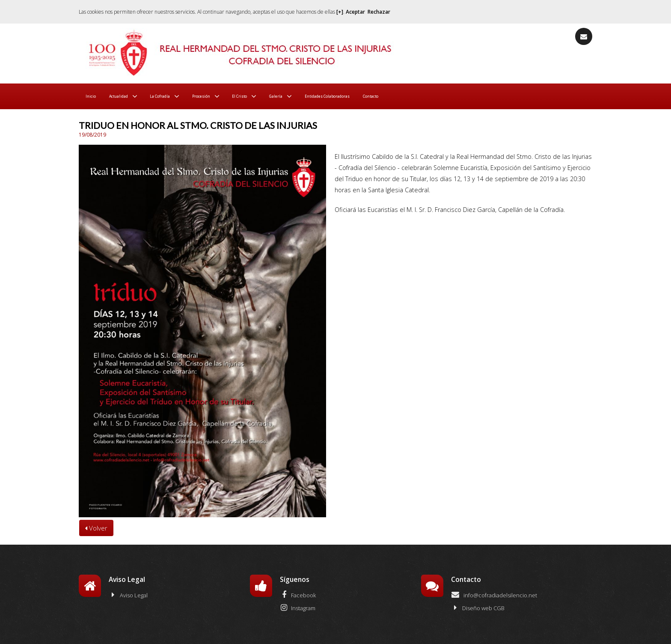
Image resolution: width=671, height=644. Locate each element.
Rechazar (379, 12)
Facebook (298, 595)
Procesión (236, 96)
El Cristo (286, 96)
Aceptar (355, 12)
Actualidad (129, 96)
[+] (340, 12)
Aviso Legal (128, 595)
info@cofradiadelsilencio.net (494, 595)
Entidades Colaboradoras (400, 96)
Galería (330, 96)
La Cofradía (183, 96)
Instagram (298, 608)
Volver (96, 528)
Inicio (93, 96)
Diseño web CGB (478, 608)
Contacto (464, 96)
